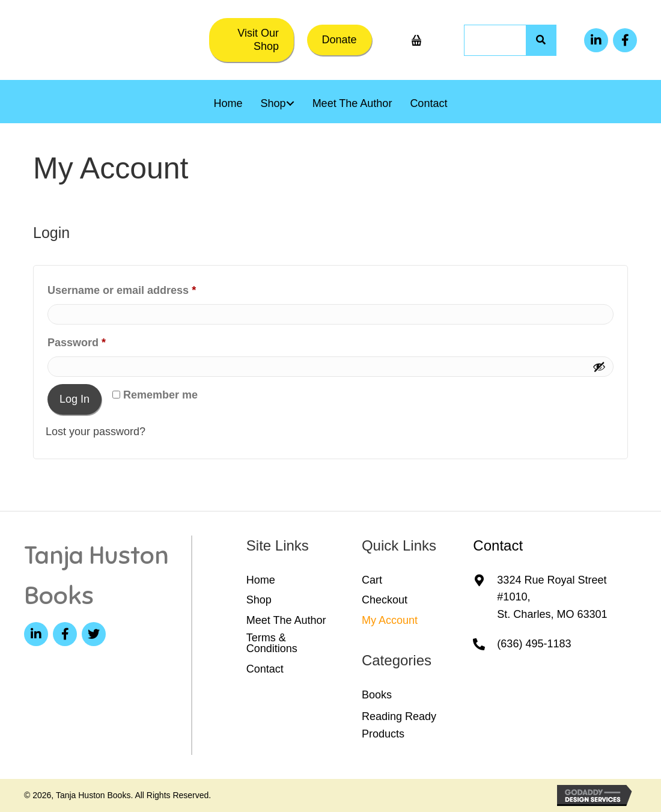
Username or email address (145, 288)
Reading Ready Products (399, 725)
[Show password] (599, 367)
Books (377, 695)
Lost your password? (96, 432)
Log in (75, 399)
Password (100, 340)
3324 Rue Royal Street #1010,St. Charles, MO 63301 (552, 597)
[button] (251, 40)
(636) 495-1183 (534, 644)
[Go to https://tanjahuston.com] (102, 576)
